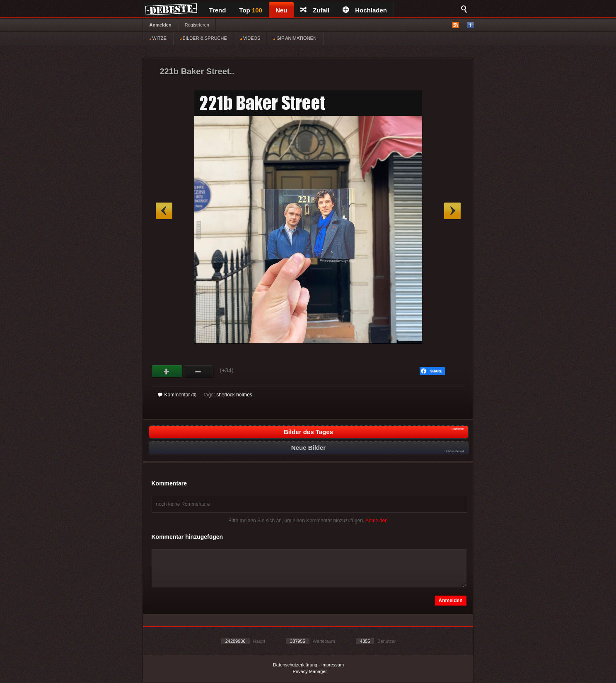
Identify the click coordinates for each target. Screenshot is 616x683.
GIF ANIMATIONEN (295, 38)
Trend (218, 10)
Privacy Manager (310, 671)
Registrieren (197, 25)
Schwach (198, 372)
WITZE (158, 38)
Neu (281, 10)
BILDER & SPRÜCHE (203, 38)
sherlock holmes (234, 395)
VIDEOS (250, 38)
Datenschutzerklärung (295, 665)
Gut (167, 372)
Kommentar (177, 395)
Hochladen (365, 10)
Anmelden (161, 25)
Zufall (315, 10)
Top (251, 10)
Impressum (333, 665)
